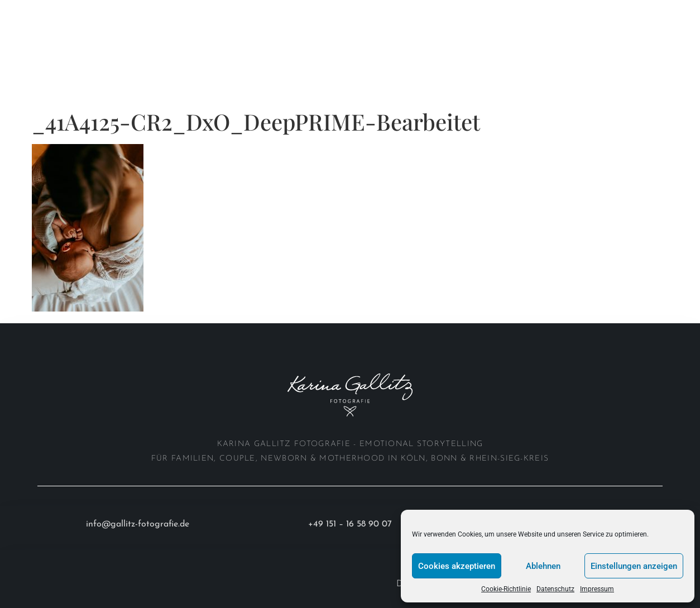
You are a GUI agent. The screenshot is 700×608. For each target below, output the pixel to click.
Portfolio (101, 13)
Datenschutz (555, 589)
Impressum (597, 589)
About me (177, 13)
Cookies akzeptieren (457, 566)
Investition (48, 39)
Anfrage (117, 39)
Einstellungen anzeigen (634, 566)
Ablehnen (543, 566)
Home (34, 13)
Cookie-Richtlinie (506, 589)
